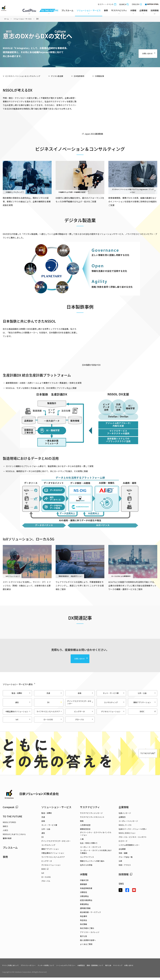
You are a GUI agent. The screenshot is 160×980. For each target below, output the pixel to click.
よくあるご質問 (86, 947)
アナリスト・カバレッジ (90, 935)
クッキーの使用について (52, 968)
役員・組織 (123, 855)
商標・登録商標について (109, 968)
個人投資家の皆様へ (88, 943)
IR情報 (84, 877)
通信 (23, 702)
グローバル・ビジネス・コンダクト (133, 839)
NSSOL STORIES (9, 825)
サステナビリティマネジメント (92, 819)
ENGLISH (136, 4)
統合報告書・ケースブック (90, 915)
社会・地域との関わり (89, 845)
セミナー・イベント (106, 4)
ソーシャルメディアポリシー (75, 968)
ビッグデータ (84, 713)
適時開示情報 (85, 911)
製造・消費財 (21, 693)
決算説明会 (84, 899)
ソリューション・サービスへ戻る (27, 684)
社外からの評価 (86, 867)
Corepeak (10, 810)
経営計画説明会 (86, 903)
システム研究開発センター (129, 847)
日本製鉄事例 (89, 76)
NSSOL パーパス (125, 827)
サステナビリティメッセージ (91, 816)
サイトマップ (135, 968)
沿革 (120, 863)
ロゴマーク (123, 843)
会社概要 (122, 851)
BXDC (148, 713)
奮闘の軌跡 (7, 841)
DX (42, 839)
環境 (82, 823)
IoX (23, 722)
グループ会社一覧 (126, 859)
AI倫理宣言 (93, 968)
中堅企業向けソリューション (19, 713)
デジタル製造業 (65, 76)
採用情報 (125, 877)
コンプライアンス (87, 859)
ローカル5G (53, 722)
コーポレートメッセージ (128, 823)
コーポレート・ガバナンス (90, 849)
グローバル (84, 722)
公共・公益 (147, 693)
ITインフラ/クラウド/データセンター (82, 702)
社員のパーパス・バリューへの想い (133, 831)
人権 (82, 841)
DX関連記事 (112, 76)
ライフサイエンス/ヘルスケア (50, 713)
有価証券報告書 (86, 891)
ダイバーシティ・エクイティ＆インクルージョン (96, 836)
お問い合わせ (143, 52)
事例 (5, 859)
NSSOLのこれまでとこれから (14, 837)
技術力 (5, 829)
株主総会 (83, 923)
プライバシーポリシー (32, 968)
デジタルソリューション (113, 713)
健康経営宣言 (85, 831)
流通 (54, 693)
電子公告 (83, 939)
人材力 (5, 833)
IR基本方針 (84, 883)
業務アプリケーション (145, 702)
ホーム (7, 19)
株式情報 (83, 927)
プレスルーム (67, 10)
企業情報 (124, 810)
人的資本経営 (85, 827)
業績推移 (83, 887)
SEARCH (124, 4)
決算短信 (83, 895)
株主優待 (83, 919)
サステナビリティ (90, 810)
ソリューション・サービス (25, 19)
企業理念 (122, 819)
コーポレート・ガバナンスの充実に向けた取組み (96, 854)
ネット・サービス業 (114, 693)
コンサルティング (114, 702)
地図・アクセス (125, 867)
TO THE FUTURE (142, 756)
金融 (86, 693)
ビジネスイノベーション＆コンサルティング (26, 76)
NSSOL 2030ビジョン (127, 835)
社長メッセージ (125, 816)
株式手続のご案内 (87, 931)
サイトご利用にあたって (12, 968)
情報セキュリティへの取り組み (92, 863)
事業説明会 (84, 907)
